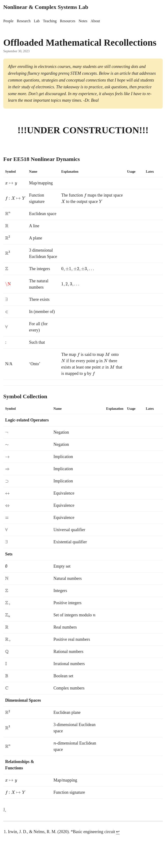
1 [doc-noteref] (4, 809)
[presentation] (11, 183)
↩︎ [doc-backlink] (118, 832)
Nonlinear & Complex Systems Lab (46, 7)
